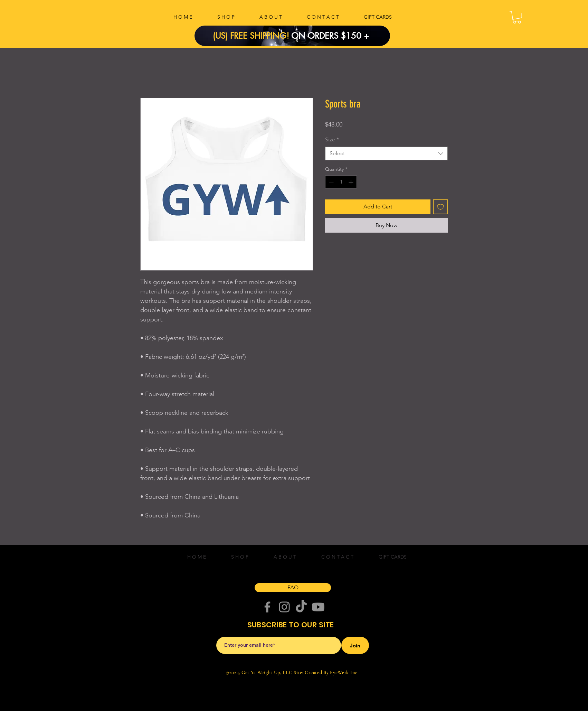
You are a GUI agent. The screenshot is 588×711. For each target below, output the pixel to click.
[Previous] (211, 36)
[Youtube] (318, 607)
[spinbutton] (341, 182)
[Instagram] (284, 607)
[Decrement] (330, 182)
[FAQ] (293, 588)
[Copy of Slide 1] (288, 30)
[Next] (373, 36)
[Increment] (352, 182)
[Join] (355, 645)
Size (332, 139)
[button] (517, 17)
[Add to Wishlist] (440, 207)
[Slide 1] (297, 30)
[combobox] (386, 153)
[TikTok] (301, 607)
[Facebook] (267, 607)
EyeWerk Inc (344, 672)
